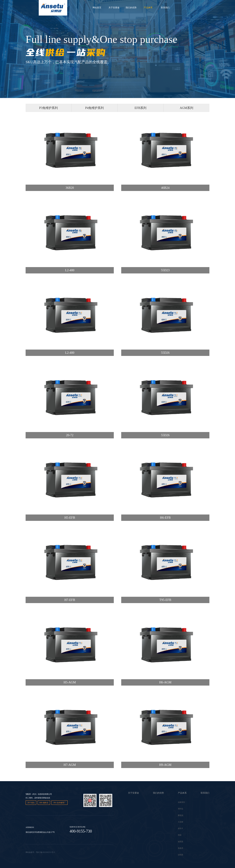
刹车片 (181, 829)
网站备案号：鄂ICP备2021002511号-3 (40, 852)
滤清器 (181, 855)
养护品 (181, 809)
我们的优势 (131, 8)
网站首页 (97, 8)
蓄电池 (181, 815)
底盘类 (181, 848)
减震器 (181, 842)
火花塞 (181, 822)
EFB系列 (140, 108)
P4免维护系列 (94, 108)
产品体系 (148, 8)
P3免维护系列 (48, 108)
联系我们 (165, 8)
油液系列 (181, 802)
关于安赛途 (114, 8)
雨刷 (180, 835)
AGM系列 (187, 108)
